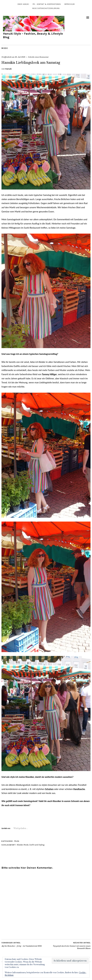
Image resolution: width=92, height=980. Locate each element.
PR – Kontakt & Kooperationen (47, 4)
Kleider (20, 845)
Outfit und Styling (37, 845)
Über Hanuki (23, 4)
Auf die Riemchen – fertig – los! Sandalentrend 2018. (22, 944)
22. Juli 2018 (20, 57)
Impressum (69, 4)
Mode (5, 48)
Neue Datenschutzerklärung (46, 8)
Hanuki (8, 69)
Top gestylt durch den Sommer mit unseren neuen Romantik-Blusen (68, 946)
